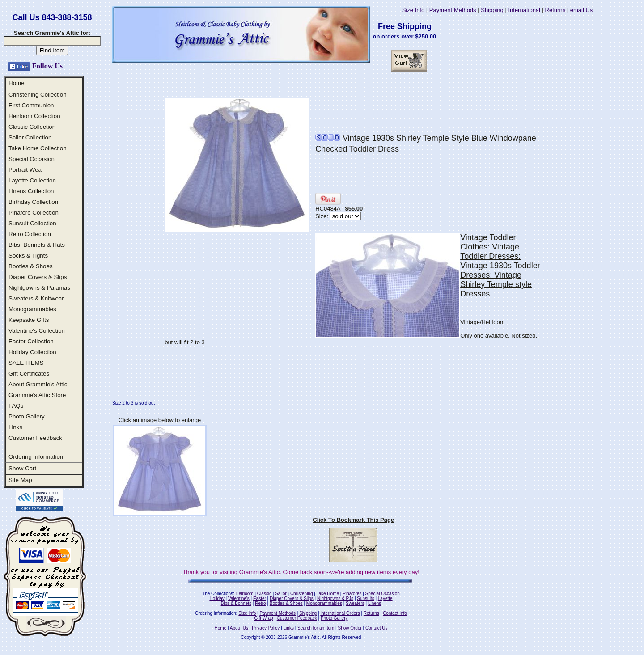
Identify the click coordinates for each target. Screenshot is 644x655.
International (524, 10)
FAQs (16, 406)
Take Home (328, 594)
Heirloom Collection (34, 116)
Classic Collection (32, 127)
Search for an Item (316, 628)
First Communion (31, 105)
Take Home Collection (38, 148)
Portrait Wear (26, 170)
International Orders (340, 613)
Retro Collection (30, 234)
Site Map (20, 480)
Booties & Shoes (31, 266)
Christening (302, 594)
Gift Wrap (264, 618)
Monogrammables (32, 309)
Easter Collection (31, 341)
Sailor (281, 594)
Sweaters (355, 603)
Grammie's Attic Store (37, 395)
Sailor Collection (30, 137)
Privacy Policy (266, 628)
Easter (260, 598)
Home (17, 83)
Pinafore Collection (34, 213)
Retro (260, 603)
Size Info (412, 10)
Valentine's (239, 598)
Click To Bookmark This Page (353, 520)
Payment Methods (453, 10)
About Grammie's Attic (38, 384)
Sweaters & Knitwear (36, 298)
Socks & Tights (28, 256)
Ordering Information (36, 457)
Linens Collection (31, 191)
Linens (375, 603)
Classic (264, 594)
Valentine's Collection (37, 331)
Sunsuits (365, 598)
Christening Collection (38, 95)
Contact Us (376, 628)
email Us (582, 10)
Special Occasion (32, 159)
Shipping (492, 10)
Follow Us (47, 66)
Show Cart (22, 468)
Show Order (350, 628)
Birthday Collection (33, 202)
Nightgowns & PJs (335, 598)
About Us (239, 628)
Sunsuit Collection (32, 223)
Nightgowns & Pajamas (39, 288)
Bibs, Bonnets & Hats (37, 245)
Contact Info (395, 613)
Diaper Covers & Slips (38, 277)
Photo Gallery (27, 416)
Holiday (217, 598)
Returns (555, 10)
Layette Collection (32, 180)
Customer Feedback (35, 438)
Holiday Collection (32, 352)
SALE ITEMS (26, 363)
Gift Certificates (29, 374)
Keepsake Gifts (29, 320)
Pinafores (352, 594)
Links (15, 427)
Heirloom (245, 594)
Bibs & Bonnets (236, 603)
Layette (385, 598)
